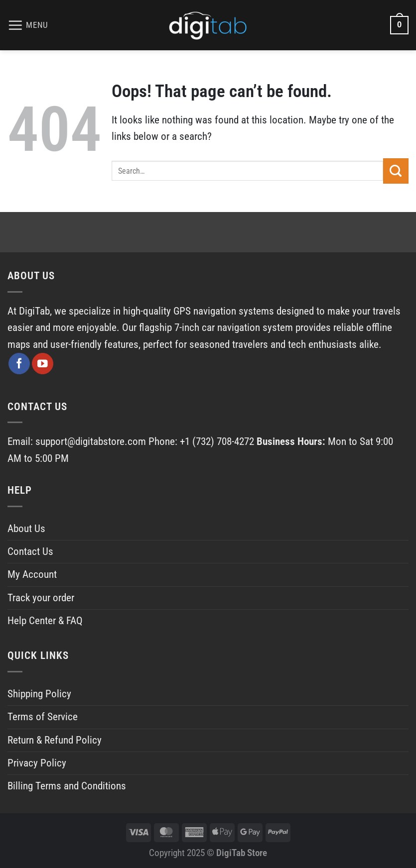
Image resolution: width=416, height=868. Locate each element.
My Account (32, 574)
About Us (26, 529)
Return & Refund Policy (55, 740)
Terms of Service (43, 717)
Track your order (41, 598)
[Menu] (28, 25)
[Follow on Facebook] (19, 364)
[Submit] (396, 171)
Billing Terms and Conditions (67, 786)
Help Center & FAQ (45, 621)
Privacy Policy (37, 763)
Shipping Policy (39, 694)
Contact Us (30, 551)
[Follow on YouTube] (43, 364)
